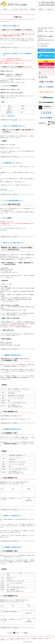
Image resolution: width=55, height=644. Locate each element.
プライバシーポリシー (22, 640)
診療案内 (47, 638)
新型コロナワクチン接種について (11, 26)
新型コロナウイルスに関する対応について (14, 243)
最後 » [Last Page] (26, 633)
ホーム (2, 21)
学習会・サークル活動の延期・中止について (14, 126)
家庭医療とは (41, 638)
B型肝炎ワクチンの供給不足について (12, 516)
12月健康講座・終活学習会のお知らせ (13, 547)
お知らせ (15, 47)
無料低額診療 (34, 638)
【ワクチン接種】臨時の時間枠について (13, 200)
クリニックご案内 (9, 638)
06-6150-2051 (4, 189)
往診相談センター (4, 640)
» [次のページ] (23, 633)
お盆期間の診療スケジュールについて (13, 163)
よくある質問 (17, 638)
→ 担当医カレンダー (46, 64)
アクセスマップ (12, 640)
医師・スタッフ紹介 (26, 638)
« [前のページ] (8, 633)
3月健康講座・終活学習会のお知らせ (12, 355)
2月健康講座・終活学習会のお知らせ (12, 429)
